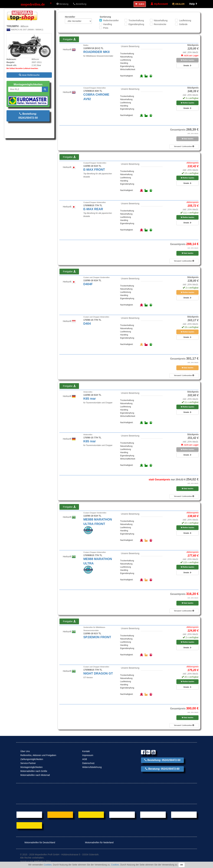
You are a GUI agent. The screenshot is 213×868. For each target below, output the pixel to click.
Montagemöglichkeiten (32, 767)
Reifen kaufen (187, 60)
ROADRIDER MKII (97, 52)
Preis (106, 28)
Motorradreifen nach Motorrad (35, 775)
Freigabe (69, 39)
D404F (88, 284)
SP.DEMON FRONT (97, 637)
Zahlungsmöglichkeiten (32, 759)
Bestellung (80, 4)
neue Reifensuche (29, 75)
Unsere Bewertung (130, 46)
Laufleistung (185, 20)
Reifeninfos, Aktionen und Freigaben (38, 755)
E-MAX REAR (93, 209)
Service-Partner (28, 763)
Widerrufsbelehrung (92, 767)
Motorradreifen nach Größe (34, 771)
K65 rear (90, 399)
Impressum (88, 755)
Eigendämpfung (136, 24)
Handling (108, 24)
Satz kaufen (187, 139)
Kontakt (86, 751)
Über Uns (25, 751)
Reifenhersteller (111, 20)
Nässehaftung (161, 20)
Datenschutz (88, 763)
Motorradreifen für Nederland (97, 842)
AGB (85, 759)
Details (187, 66)
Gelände (183, 24)
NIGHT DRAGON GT (98, 673)
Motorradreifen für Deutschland (38, 842)
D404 (87, 324)
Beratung (62, 4)
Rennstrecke (160, 24)
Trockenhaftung (136, 20)
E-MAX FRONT (94, 170)
